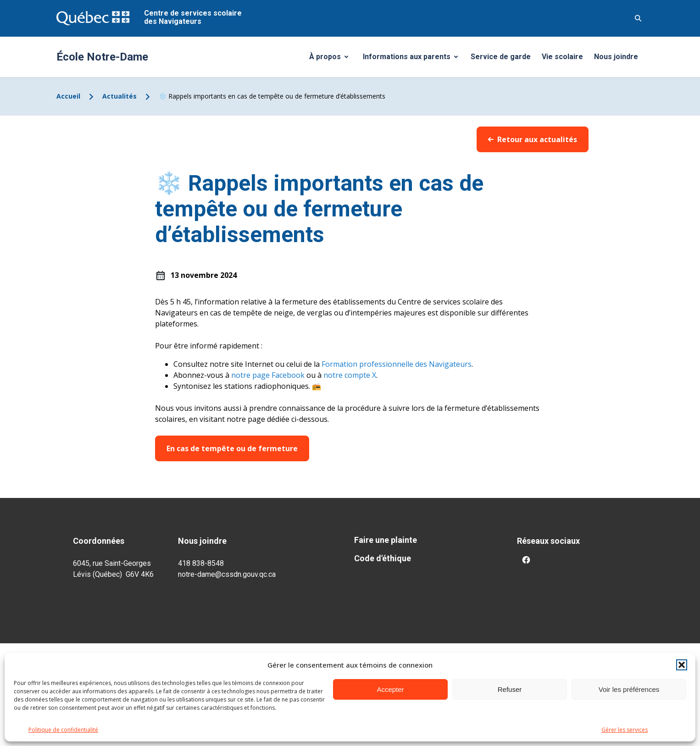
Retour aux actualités (533, 139)
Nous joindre (616, 57)
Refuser (510, 689)
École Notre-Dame (102, 57)
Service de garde (501, 57)
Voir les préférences (629, 689)
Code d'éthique (383, 558)
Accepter (390, 689)
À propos (332, 59)
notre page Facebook (268, 375)
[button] (682, 665)
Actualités (119, 96)
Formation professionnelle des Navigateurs (396, 364)
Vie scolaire (562, 57)
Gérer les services (625, 730)
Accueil (68, 96)
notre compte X (350, 375)
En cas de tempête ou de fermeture (232, 448)
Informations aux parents (412, 59)
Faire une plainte (386, 540)
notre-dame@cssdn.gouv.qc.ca (227, 574)
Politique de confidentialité (63, 730)
